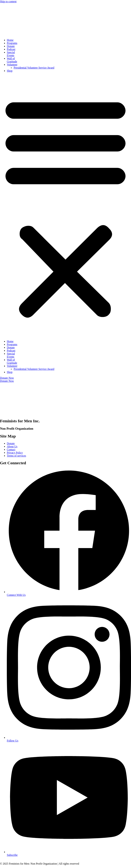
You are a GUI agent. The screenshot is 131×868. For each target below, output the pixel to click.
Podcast (11, 49)
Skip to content (8, 1)
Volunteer (12, 65)
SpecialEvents (11, 54)
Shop (10, 71)
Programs (12, 43)
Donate (11, 46)
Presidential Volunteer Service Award (34, 68)
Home (10, 40)
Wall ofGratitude (12, 60)
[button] (65, 206)
